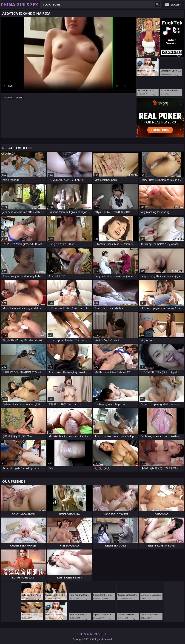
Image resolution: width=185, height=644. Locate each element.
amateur (8, 98)
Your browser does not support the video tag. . (68, 55)
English (176, 5)
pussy (19, 98)
